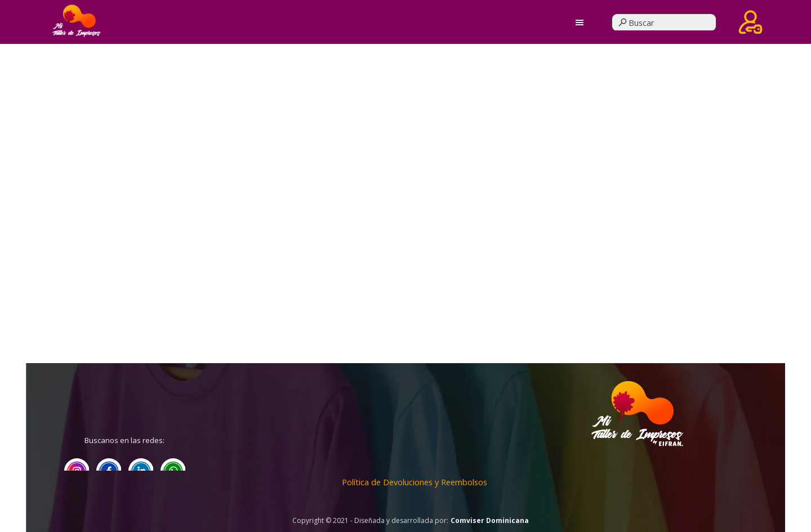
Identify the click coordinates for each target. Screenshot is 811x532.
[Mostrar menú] (580, 22)
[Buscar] (664, 23)
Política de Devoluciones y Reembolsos (415, 482)
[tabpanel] (637, 446)
